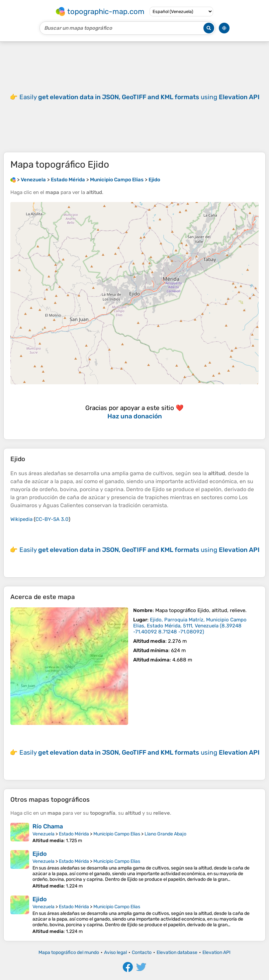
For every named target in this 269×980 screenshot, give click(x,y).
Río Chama (48, 826)
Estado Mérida (74, 834)
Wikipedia (21, 519)
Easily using (140, 97)
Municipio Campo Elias (117, 834)
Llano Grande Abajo (165, 834)
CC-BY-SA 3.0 (52, 519)
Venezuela (43, 834)
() (190, 626)
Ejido (40, 854)
